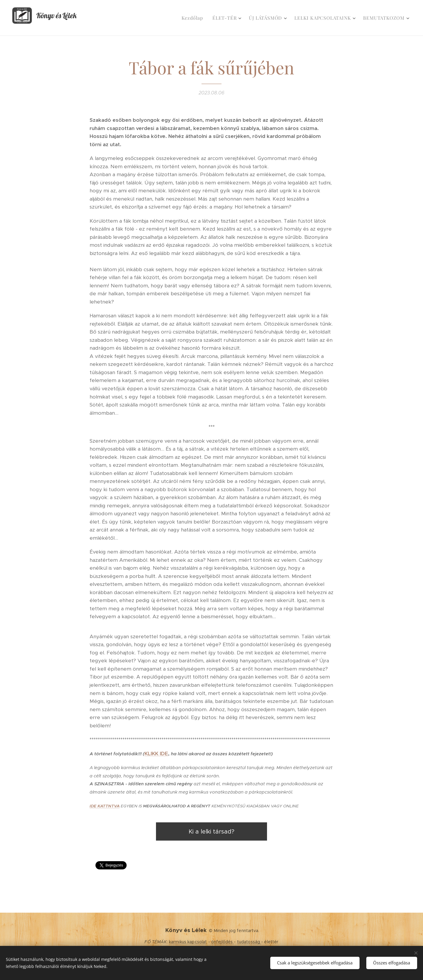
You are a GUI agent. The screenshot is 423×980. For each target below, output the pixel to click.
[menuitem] (194, 18)
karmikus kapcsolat (188, 942)
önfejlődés (223, 942)
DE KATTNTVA (105, 806)
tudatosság (249, 942)
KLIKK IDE (156, 754)
